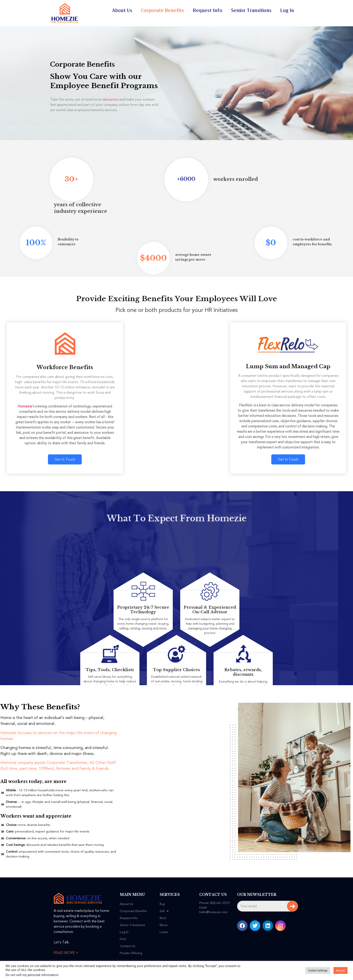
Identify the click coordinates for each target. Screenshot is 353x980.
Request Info (208, 11)
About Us (122, 11)
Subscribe (292, 906)
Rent (163, 918)
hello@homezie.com (213, 912)
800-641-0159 (220, 903)
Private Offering (131, 953)
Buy (162, 904)
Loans (164, 932)
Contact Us (127, 946)
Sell (164, 911)
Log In (287, 11)
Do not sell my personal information (32, 975)
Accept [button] (341, 970)
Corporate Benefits (162, 11)
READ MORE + (66, 953)
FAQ (123, 939)
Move (164, 925)
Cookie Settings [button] (318, 970)
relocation (92, 100)
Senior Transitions (251, 11)
